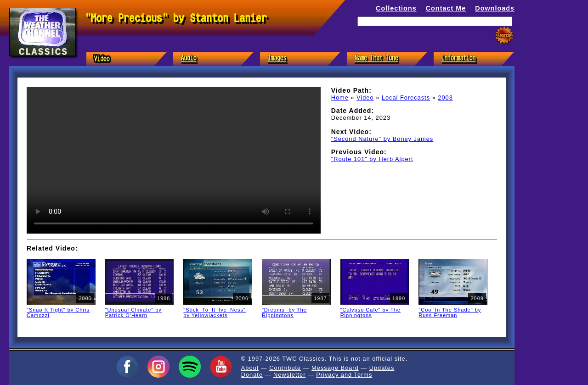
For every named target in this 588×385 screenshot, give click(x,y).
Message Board (335, 368)
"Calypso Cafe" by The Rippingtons (370, 312)
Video (365, 98)
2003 (445, 98)
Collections (396, 8)
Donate (252, 375)
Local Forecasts (406, 98)
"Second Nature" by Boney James (382, 139)
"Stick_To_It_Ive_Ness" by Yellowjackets (215, 312)
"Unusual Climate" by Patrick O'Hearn (133, 312)
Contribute (285, 368)
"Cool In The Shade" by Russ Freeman (450, 312)
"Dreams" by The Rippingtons (284, 312)
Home (340, 98)
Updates (382, 368)
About (250, 368)
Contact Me (446, 8)
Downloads (495, 8)
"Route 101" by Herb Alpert (372, 159)
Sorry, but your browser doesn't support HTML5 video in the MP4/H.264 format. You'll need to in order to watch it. (174, 160)
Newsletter (289, 375)
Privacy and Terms (344, 375)
